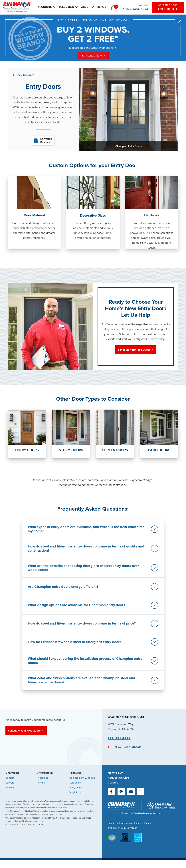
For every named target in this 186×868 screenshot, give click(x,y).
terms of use (133, 830)
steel (22, 223)
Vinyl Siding (76, 799)
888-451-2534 (119, 744)
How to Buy (115, 780)
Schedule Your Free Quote (136, 350)
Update (137, 754)
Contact (10, 785)
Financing (43, 785)
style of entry (136, 329)
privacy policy (115, 830)
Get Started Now (93, 56)
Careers (10, 789)
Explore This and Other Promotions (93, 48)
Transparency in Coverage (123, 835)
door (29, 98)
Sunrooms (75, 789)
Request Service (118, 784)
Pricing (41, 789)
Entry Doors (76, 794)
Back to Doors (23, 75)
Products (50, 7)
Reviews (10, 794)
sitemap (147, 830)
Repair (104, 7)
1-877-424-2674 (136, 7)
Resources (71, 7)
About (91, 7)
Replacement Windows (82, 785)
